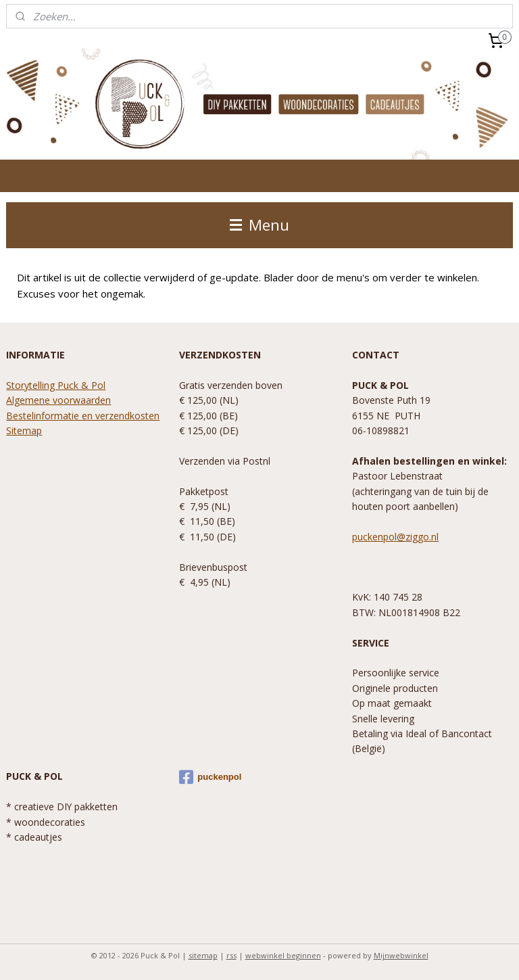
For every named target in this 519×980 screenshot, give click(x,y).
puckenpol (210, 777)
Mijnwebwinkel (401, 955)
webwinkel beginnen (283, 955)
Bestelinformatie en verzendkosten (83, 416)
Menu (259, 225)
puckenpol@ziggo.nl (395, 537)
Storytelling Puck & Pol (56, 385)
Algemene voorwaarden (58, 400)
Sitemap (24, 430)
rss (231, 955)
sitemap (203, 955)
